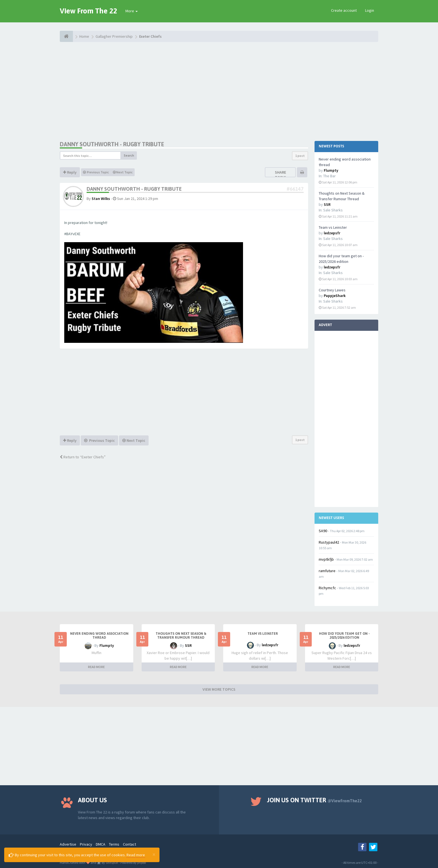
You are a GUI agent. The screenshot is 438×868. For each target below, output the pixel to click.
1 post (300, 156)
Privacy (86, 844)
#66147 (295, 189)
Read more (136, 855)
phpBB (141, 863)
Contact (129, 844)
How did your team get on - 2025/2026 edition (344, 636)
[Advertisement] (219, 91)
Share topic (280, 175)
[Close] (154, 854)
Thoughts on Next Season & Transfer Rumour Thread (181, 636)
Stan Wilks (101, 199)
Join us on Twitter (314, 800)
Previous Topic (96, 172)
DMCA (101, 844)
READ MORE (96, 667)
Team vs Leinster (333, 227)
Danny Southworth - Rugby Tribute (112, 144)
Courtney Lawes (332, 290)
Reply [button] (70, 172)
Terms (114, 844)
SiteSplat (112, 863)
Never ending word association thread (99, 636)
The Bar (329, 176)
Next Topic (123, 172)
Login (370, 10)
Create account (344, 10)
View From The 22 (88, 11)
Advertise (68, 844)
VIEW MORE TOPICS (219, 689)
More (132, 11)
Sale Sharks (333, 210)
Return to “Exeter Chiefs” (83, 457)
